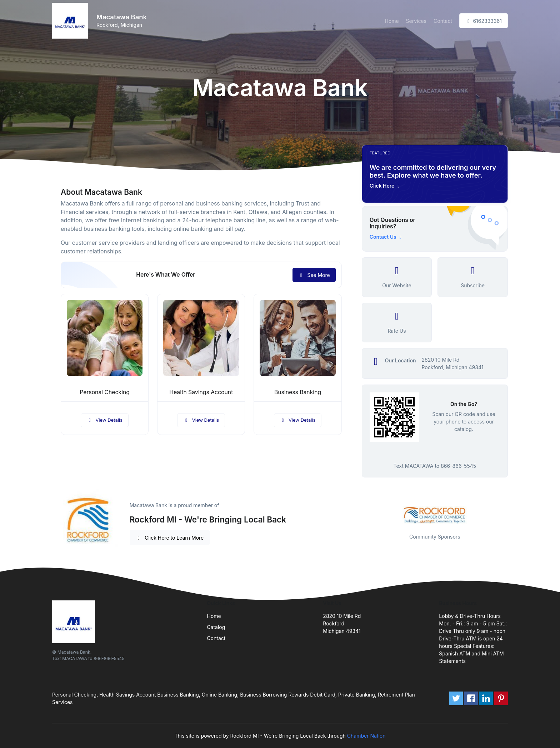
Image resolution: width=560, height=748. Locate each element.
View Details (105, 420)
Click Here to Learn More (170, 538)
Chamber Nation (366, 736)
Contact (443, 21)
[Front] (71, 21)
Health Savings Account (201, 392)
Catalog (216, 627)
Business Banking (298, 392)
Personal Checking (105, 392)
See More (314, 275)
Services (416, 21)
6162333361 (484, 21)
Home (392, 21)
